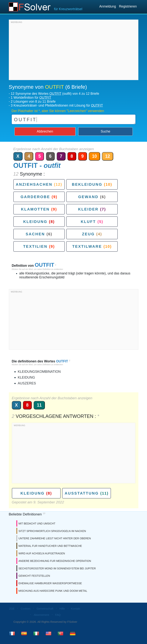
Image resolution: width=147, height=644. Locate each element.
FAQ (58, 615)
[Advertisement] (74, 51)
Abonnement (41, 615)
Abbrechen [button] (45, 131)
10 (94, 156)
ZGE (12, 609)
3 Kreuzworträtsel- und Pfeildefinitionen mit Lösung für (57, 105)
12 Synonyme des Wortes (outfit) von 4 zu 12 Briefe (55, 94)
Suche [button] (105, 131)
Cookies (26, 609)
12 (108, 156)
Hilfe (62, 609)
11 (39, 405)
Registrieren (128, 6)
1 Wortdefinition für (31, 98)
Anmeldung (108, 6)
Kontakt (76, 609)
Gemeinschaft (45, 609)
